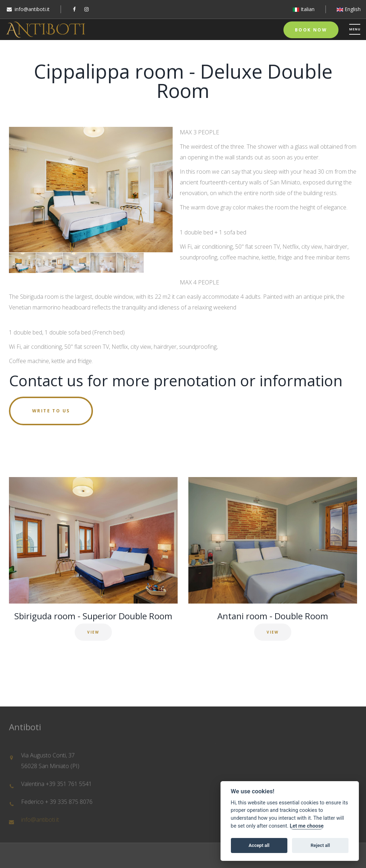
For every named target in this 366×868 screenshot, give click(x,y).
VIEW (93, 632)
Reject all (320, 845)
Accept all (259, 845)
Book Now (311, 30)
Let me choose (307, 826)
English (349, 9)
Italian (304, 9)
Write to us (51, 411)
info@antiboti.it (32, 9)
